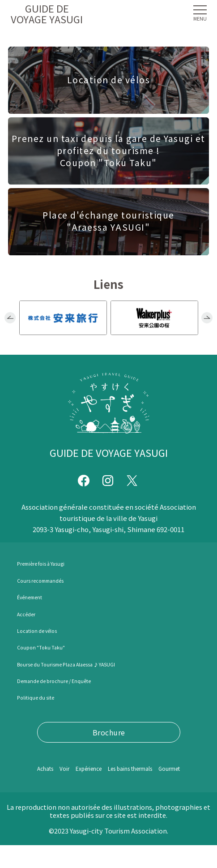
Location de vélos (47, 630)
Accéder (30, 614)
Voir (62, 769)
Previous (10, 318)
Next (207, 318)
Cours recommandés (51, 580)
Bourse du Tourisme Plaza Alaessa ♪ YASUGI (91, 664)
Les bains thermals (158, 769)
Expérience (96, 769)
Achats (36, 769)
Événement (36, 597)
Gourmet (112, 791)
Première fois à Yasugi (53, 563)
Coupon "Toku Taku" (53, 647)
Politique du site (45, 697)
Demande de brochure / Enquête (71, 680)
